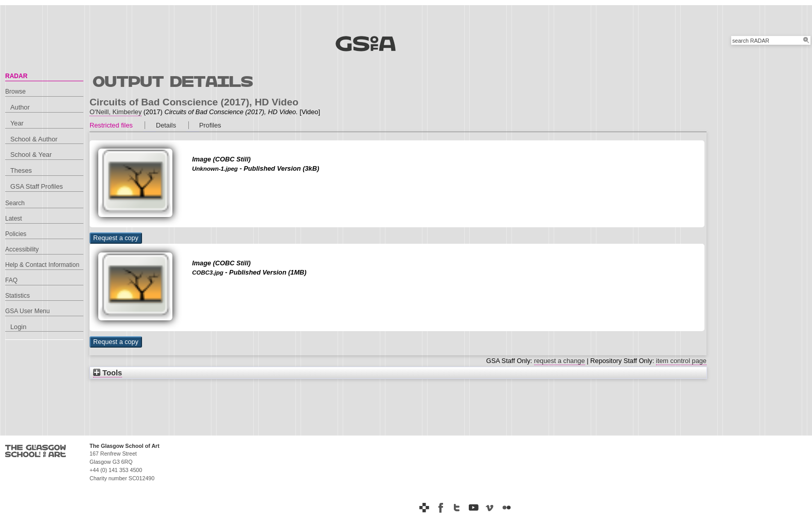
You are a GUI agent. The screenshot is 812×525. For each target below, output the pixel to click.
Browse (15, 92)
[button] (116, 238)
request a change (560, 361)
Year (17, 123)
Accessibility (22, 249)
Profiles (210, 125)
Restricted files (111, 125)
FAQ (11, 280)
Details (166, 125)
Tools (108, 373)
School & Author (34, 139)
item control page (681, 361)
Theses (21, 170)
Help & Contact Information (42, 265)
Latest (14, 219)
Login (18, 327)
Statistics (17, 296)
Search (15, 203)
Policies (16, 234)
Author (20, 107)
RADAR (16, 76)
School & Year (31, 155)
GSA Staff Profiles (37, 186)
